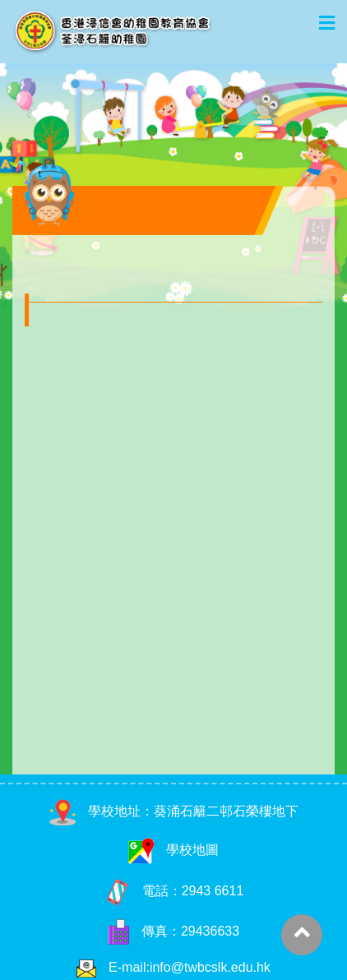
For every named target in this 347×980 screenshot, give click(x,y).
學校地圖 (173, 850)
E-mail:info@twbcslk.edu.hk (190, 967)
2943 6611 (213, 891)
